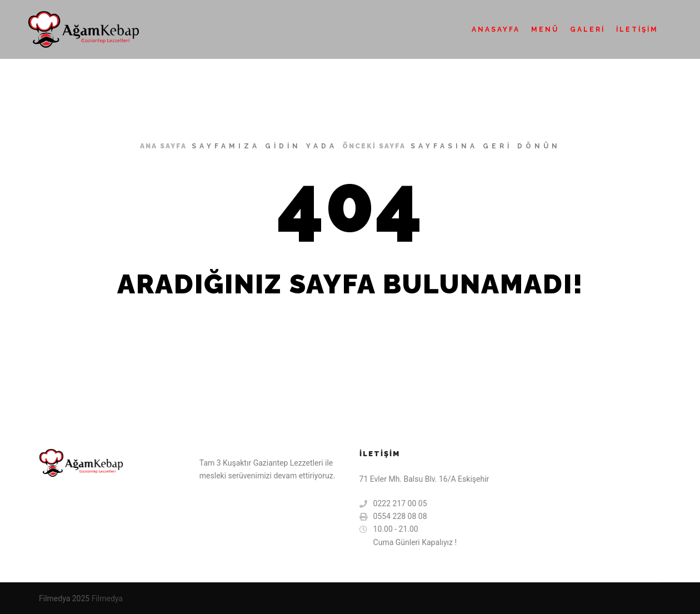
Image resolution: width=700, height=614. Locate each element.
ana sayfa (163, 146)
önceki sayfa (374, 146)
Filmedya (107, 598)
